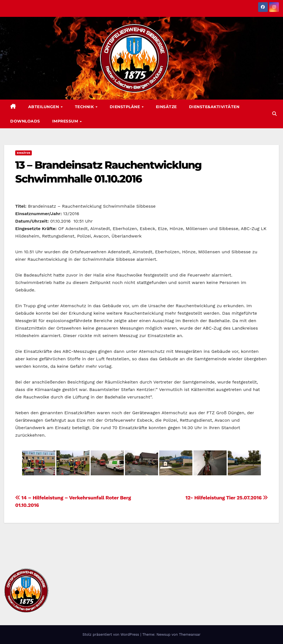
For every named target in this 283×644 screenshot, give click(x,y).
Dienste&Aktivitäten (214, 107)
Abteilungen (44, 107)
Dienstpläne (125, 107)
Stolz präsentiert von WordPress (111, 634)
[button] (274, 114)
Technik (85, 107)
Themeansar (190, 634)
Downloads (25, 121)
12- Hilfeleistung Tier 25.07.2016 (227, 498)
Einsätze (166, 107)
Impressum (66, 121)
